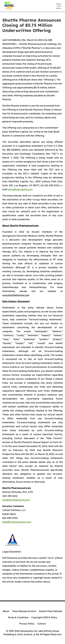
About (6, 611)
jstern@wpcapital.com (20, 189)
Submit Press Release (51, 611)
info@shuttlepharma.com (16, 500)
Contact (42, 624)
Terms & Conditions (18, 617)
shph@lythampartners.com (17, 522)
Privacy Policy (27, 624)
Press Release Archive (24, 611)
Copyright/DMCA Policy (44, 617)
